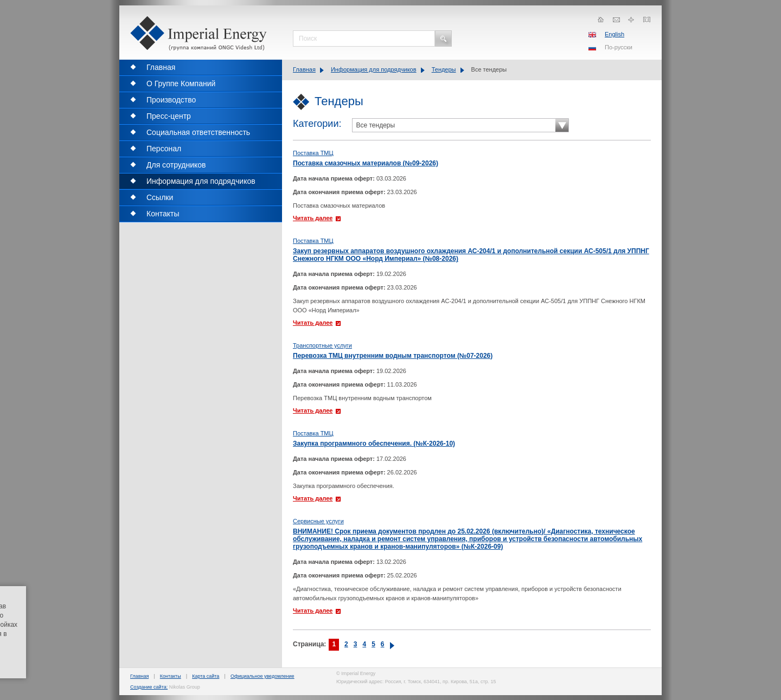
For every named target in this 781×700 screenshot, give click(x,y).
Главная (304, 69)
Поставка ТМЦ (313, 153)
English (614, 34)
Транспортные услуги (322, 345)
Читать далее (313, 218)
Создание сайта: (149, 687)
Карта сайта (206, 676)
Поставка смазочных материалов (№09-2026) (366, 163)
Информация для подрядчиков (374, 69)
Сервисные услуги (318, 521)
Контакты (171, 676)
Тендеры (444, 69)
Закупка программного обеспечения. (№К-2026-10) (374, 444)
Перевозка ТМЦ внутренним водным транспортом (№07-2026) (393, 356)
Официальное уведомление (263, 676)
